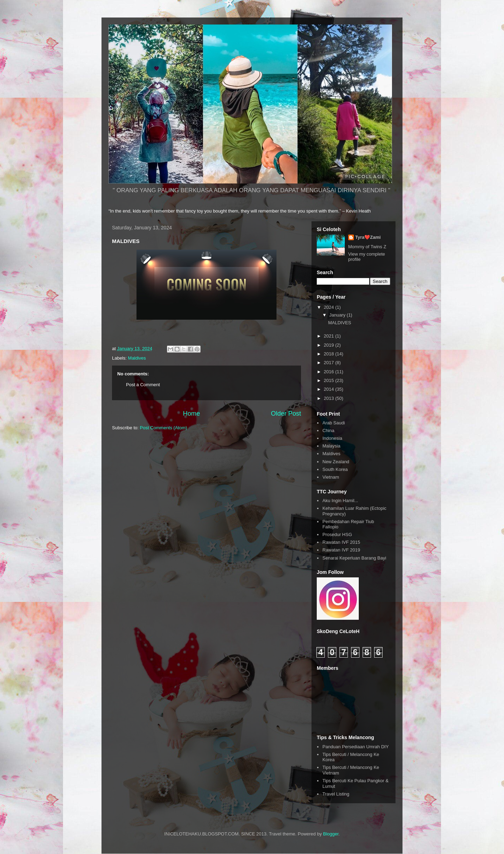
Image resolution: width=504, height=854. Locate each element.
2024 (330, 307)
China (328, 431)
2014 (330, 389)
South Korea (335, 469)
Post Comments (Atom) (164, 428)
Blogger (331, 834)
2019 (330, 345)
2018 (330, 354)
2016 (330, 372)
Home (192, 414)
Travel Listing (336, 794)
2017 (330, 363)
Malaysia (331, 446)
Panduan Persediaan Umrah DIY (355, 747)
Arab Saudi (334, 423)
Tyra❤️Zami (368, 237)
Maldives (137, 358)
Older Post (286, 414)
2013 (330, 398)
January (338, 315)
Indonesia (332, 438)
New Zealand (336, 462)
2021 (330, 336)
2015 (330, 380)
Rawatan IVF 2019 (341, 550)
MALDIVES (339, 323)
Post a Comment (143, 385)
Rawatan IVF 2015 (341, 542)
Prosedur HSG (337, 534)
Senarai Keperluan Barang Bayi (354, 558)
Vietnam (331, 477)
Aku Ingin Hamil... (340, 501)
